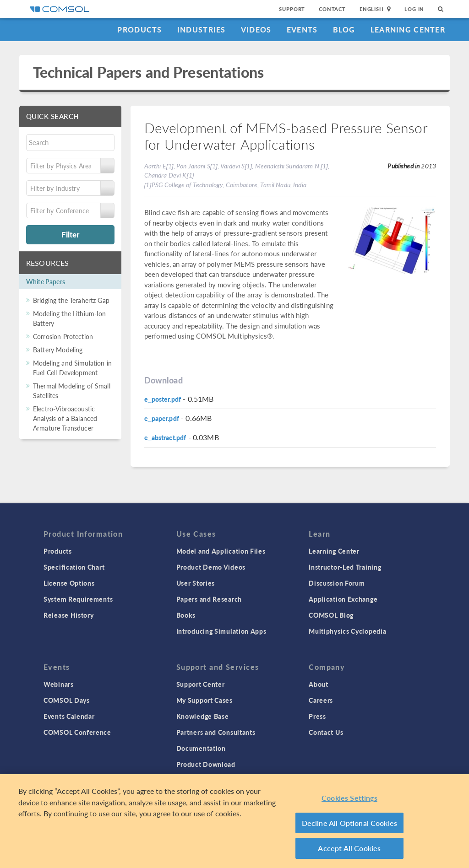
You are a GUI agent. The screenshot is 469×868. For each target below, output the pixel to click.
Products (139, 30)
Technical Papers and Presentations (148, 72)
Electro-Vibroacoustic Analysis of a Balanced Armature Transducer (65, 418)
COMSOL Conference (77, 732)
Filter (70, 234)
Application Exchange (343, 599)
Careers (321, 700)
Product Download (206, 764)
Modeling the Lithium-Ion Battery (70, 318)
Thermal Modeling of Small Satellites (72, 391)
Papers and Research (209, 599)
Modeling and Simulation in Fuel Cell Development (72, 368)
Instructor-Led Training (345, 567)
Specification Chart (74, 567)
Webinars (59, 684)
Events (302, 30)
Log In (414, 9)
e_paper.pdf (162, 418)
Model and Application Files (221, 551)
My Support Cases (205, 700)
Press (317, 716)
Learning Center (408, 30)
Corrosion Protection (63, 336)
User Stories (196, 583)
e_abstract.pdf (165, 437)
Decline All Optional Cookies (350, 823)
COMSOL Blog (331, 615)
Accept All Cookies (349, 848)
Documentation (201, 748)
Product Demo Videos (211, 567)
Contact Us (326, 732)
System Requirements (78, 599)
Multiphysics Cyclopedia (347, 631)
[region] (234, 821)
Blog (344, 30)
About (319, 684)
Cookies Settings (349, 798)
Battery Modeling (58, 350)
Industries (202, 30)
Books (186, 615)
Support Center (201, 684)
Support (292, 9)
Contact (332, 9)
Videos (256, 30)
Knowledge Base (203, 716)
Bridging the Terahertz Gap (71, 300)
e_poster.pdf (163, 399)
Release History (69, 615)
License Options (69, 583)
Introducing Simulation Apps (221, 631)
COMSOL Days (67, 700)
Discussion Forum (337, 583)
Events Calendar (69, 716)
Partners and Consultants (216, 732)
